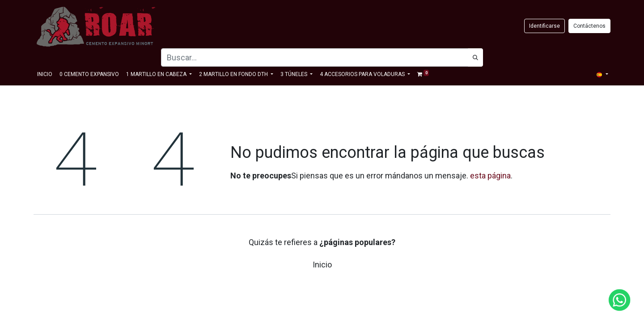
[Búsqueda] (475, 57)
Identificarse (544, 26)
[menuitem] (45, 74)
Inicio (322, 265)
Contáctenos (589, 26)
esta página (490, 176)
